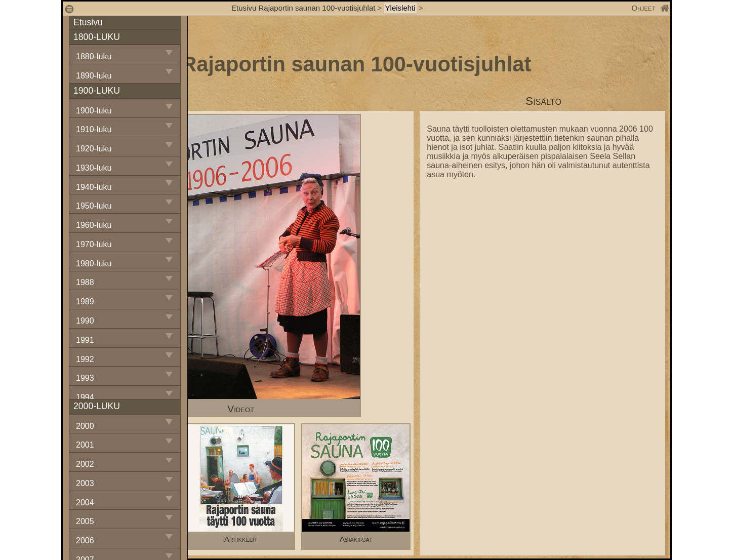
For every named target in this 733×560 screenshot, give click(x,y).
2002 (85, 464)
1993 (85, 378)
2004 (85, 503)
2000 (85, 426)
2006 (85, 541)
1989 (85, 302)
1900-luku (94, 111)
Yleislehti (400, 8)
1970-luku (94, 244)
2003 (85, 483)
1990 (85, 321)
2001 (85, 445)
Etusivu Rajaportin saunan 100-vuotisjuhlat (303, 8)
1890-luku (94, 76)
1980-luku (94, 264)
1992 (85, 359)
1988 (85, 282)
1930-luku (94, 168)
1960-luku (94, 225)
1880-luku (94, 56)
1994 (85, 397)
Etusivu (88, 22)
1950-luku (94, 206)
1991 (85, 340)
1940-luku (94, 187)
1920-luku (94, 149)
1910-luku (94, 129)
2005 (85, 521)
